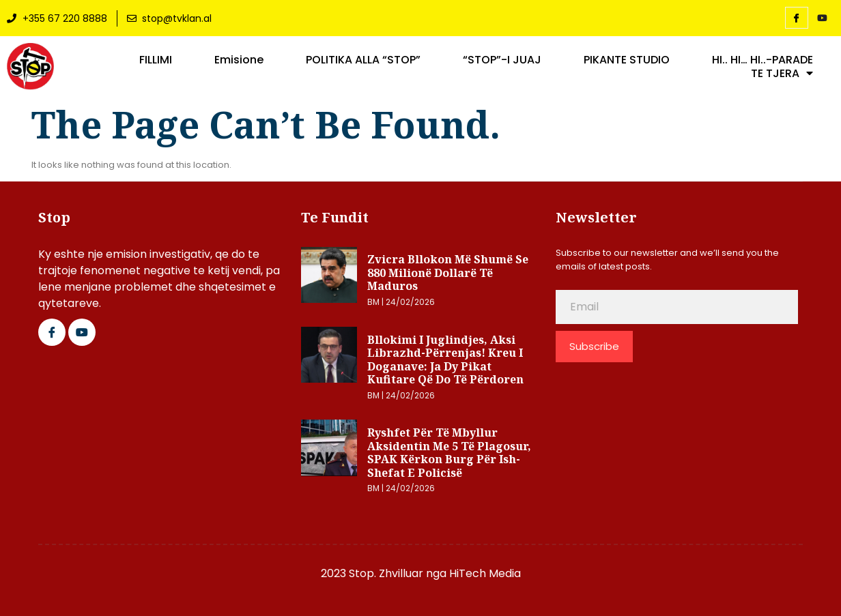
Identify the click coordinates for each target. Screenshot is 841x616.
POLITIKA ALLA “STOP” (363, 60)
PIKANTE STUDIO (627, 60)
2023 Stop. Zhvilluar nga (385, 573)
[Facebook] (797, 18)
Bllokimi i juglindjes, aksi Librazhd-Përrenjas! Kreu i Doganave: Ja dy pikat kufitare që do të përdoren (445, 360)
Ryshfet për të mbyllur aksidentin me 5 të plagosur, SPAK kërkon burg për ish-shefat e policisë (449, 453)
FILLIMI (156, 60)
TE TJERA (782, 74)
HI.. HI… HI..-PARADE (762, 60)
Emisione (239, 60)
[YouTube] (823, 18)
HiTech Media (485, 573)
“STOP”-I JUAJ (502, 60)
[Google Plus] (82, 332)
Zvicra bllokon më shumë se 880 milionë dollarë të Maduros (448, 273)
